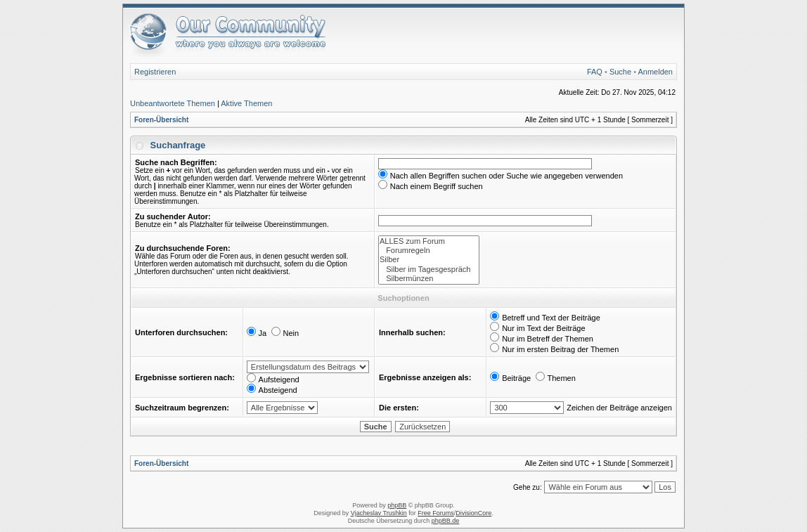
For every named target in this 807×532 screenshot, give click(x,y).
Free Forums (436, 513)
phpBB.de (446, 521)
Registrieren (155, 72)
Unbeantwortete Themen (173, 103)
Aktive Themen (246, 103)
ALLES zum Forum (429, 241)
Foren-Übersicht (161, 120)
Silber (429, 260)
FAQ (595, 72)
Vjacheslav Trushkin (379, 513)
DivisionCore (473, 513)
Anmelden (655, 72)
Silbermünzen (429, 279)
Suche (620, 72)
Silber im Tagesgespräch (429, 270)
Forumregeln (429, 251)
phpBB (397, 505)
